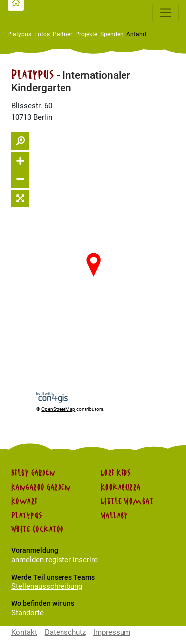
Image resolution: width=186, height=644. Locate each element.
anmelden (28, 560)
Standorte (28, 613)
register (58, 560)
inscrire (85, 560)
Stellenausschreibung (47, 586)
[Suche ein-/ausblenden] (20, 141)
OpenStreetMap (58, 409)
